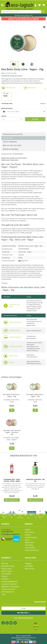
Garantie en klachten (9, 584)
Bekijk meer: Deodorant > (10, 160)
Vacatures (5, 579)
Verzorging (29, 545)
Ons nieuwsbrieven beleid (23, 618)
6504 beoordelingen (23, 640)
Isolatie (28, 530)
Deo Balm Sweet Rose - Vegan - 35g (35, 395)
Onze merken (30, 548)
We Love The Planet (11, 73)
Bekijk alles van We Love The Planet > (14, 158)
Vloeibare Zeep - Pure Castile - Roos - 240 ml (12, 480)
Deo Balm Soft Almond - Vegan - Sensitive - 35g (12, 432)
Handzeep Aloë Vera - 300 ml (35, 480)
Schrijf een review (16, 76)
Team (4, 594)
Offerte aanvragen (10, 142)
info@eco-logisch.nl (10, 534)
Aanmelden (29, 566)
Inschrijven (23, 613)
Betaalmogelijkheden (9, 581)
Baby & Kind (29, 542)
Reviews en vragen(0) (11, 149)
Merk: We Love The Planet (12, 145)
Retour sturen (7, 569)
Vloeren (28, 535)
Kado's (27, 540)
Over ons (5, 563)
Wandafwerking (31, 537)
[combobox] (23, 111)
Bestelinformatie (8, 566)
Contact (4, 576)
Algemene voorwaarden (10, 587)
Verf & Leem (30, 532)
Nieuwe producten (32, 550)
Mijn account (30, 569)
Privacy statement (8, 589)
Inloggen (28, 563)
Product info (8, 138)
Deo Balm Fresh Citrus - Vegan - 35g (12, 395)
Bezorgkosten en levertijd (13, 134)
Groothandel (6, 574)
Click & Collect (7, 571)
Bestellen (35, 119)
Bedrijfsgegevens (8, 592)
